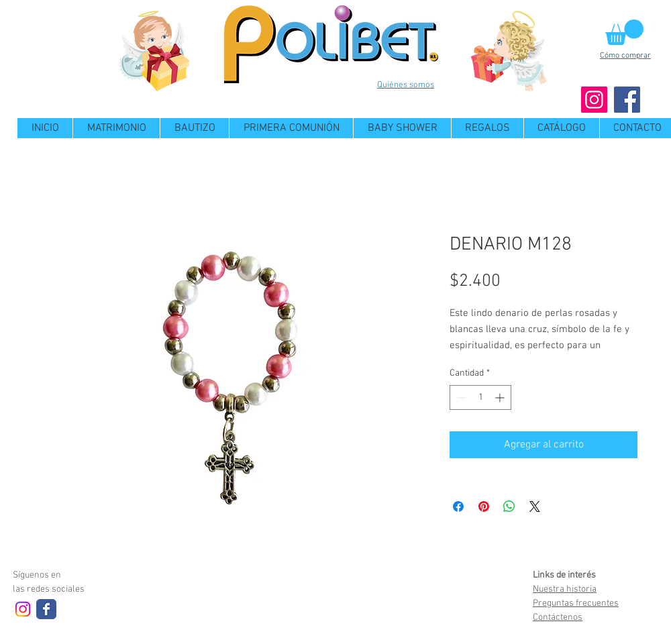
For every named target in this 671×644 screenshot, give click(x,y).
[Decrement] (460, 397)
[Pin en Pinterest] (484, 506)
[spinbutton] (480, 397)
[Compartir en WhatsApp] (509, 506)
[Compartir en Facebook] (458, 506)
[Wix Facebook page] (46, 609)
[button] (624, 32)
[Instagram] (594, 100)
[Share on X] (535, 506)
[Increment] (501, 397)
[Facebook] (627, 100)
